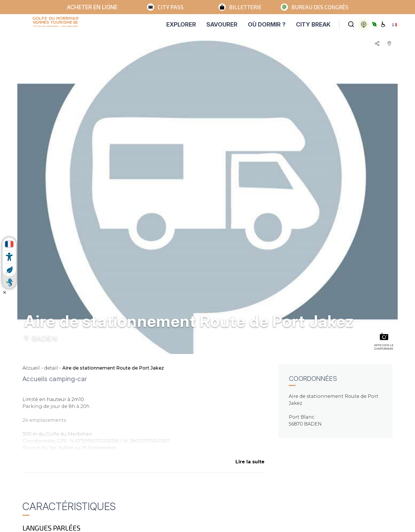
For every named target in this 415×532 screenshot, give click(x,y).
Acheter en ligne (92, 7)
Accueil (31, 368)
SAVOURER (222, 25)
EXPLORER (181, 25)
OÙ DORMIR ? (267, 25)
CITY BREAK (313, 25)
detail (51, 368)
